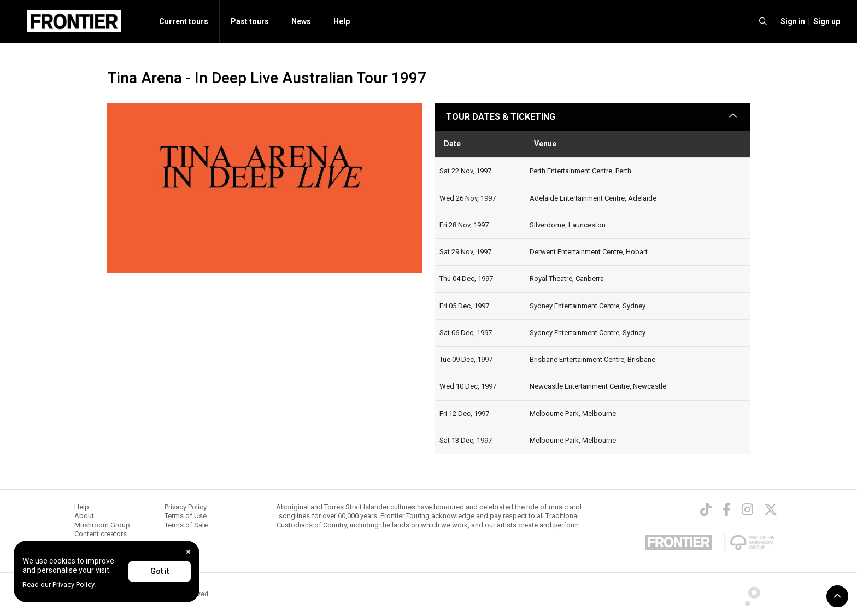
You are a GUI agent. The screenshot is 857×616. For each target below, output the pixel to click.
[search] (763, 21)
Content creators (101, 534)
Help (342, 21)
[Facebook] (727, 509)
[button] (791, 21)
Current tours (184, 21)
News (301, 21)
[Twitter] (771, 509)
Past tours (250, 21)
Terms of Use (186, 516)
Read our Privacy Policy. (59, 585)
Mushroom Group (102, 525)
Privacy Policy (186, 507)
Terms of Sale (186, 525)
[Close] (188, 552)
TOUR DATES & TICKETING (501, 117)
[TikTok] (706, 509)
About (84, 516)
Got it (160, 571)
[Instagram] (747, 509)
